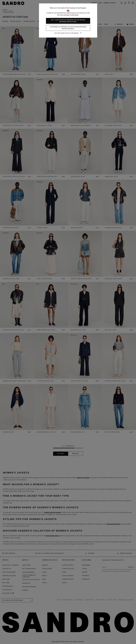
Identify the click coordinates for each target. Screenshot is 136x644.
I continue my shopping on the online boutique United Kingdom (68, 28)
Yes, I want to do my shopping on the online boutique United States (68, 21)
